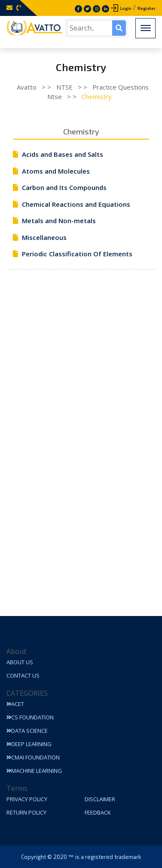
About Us (20, 662)
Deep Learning (29, 744)
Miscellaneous (44, 237)
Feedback (98, 812)
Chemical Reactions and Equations (76, 204)
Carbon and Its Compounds (64, 187)
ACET (15, 704)
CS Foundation (30, 717)
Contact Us (23, 675)
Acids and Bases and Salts (63, 154)
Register (147, 8)
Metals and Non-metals (59, 221)
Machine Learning (34, 771)
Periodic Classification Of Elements (77, 254)
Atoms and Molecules (56, 171)
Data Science (27, 731)
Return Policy (26, 812)
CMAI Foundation (33, 757)
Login (126, 8)
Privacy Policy (27, 799)
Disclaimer (100, 799)
